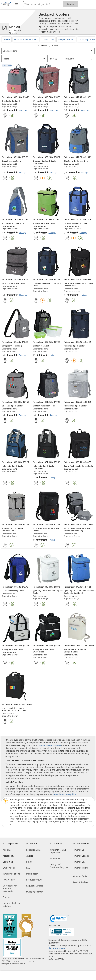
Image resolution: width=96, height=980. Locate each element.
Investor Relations (11, 875)
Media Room (32, 874)
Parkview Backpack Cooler (75, 406)
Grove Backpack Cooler (12, 161)
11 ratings (85, 110)
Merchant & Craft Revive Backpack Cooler (13, 530)
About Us (7, 850)
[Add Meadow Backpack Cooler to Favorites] (36, 238)
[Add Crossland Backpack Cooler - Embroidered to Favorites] (36, 178)
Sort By (54, 59)
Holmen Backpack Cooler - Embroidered (44, 467)
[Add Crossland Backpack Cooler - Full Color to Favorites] (36, 300)
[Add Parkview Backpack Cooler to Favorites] (67, 420)
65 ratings (23, 110)
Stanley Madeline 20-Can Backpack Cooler (75, 651)
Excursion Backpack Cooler (13, 283)
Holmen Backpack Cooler (13, 466)
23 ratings (54, 110)
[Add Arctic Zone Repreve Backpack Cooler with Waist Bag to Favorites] (67, 545)
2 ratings (23, 355)
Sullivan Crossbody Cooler (13, 591)
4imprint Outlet (80, 876)
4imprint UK (79, 862)
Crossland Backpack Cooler (76, 223)
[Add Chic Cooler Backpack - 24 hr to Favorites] (67, 178)
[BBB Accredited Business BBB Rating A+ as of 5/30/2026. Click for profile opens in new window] (62, 932)
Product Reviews (34, 880)
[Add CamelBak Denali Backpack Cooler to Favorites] (67, 483)
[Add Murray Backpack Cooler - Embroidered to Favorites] (36, 663)
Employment (8, 868)
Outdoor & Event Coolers (26, 39)
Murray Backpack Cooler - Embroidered (44, 651)
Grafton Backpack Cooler (44, 406)
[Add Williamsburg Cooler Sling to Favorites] (5, 238)
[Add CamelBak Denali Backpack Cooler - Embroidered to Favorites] (67, 300)
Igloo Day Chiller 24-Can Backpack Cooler (48, 592)
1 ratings (52, 233)
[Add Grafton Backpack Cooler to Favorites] (36, 420)
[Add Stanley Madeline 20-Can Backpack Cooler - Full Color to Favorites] (5, 721)
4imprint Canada (81, 856)
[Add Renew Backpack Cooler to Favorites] (67, 361)
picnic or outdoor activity (49, 745)
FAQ (28, 868)
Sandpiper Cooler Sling (12, 346)
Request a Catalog (35, 886)
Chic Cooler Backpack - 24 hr (76, 161)
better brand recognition (65, 794)
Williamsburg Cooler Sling (13, 223)
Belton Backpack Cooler (12, 406)
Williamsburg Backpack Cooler (46, 101)
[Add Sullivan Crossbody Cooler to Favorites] (5, 604)
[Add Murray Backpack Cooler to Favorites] (5, 663)
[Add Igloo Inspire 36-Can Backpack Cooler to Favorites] (36, 545)
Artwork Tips (56, 859)
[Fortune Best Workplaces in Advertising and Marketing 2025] (10, 926)
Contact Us (8, 862)
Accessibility (8, 856)
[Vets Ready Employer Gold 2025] (26, 926)
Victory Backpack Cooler (75, 101)
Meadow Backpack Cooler (44, 223)
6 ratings (23, 173)
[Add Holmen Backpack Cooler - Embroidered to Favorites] (36, 483)
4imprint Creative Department (58, 851)
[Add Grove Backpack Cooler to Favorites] (5, 178)
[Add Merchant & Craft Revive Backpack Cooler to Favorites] (5, 545)
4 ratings (54, 173)
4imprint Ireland (81, 868)
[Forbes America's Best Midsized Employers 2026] (12, 948)
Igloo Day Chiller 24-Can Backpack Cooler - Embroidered (79, 592)
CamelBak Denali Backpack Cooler (79, 466)
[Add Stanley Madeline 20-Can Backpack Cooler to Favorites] (67, 663)
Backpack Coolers (66, 39)
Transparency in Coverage (34, 900)
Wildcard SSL (55, 926)
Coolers (7, 39)
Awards (30, 856)
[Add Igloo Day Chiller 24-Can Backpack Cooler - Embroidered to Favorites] (67, 604)
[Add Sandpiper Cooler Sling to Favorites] (5, 361)
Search (70, 4)
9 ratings (54, 415)
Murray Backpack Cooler (12, 649)
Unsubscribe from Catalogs (11, 905)
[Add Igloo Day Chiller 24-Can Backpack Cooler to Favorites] (36, 604)
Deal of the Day (80, 882)
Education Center (34, 850)
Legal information (58, 948)
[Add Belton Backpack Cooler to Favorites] (5, 420)
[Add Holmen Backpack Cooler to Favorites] (5, 483)
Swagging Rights (35, 892)
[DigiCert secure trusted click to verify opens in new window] (59, 919)
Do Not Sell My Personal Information (12, 889)
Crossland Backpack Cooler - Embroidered (45, 162)
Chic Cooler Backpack (11, 101)
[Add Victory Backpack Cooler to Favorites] (67, 116)
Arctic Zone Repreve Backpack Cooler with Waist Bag (77, 530)
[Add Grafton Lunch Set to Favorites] (36, 361)
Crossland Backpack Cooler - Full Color (47, 285)
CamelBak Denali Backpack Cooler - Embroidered (79, 285)
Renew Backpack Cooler (74, 346)
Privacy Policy (9, 881)
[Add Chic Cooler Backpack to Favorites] (5, 116)
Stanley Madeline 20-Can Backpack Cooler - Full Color (14, 709)
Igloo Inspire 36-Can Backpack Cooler (46, 530)
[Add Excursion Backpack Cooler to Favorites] (5, 300)
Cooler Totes (48, 39)
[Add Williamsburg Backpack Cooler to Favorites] (36, 116)
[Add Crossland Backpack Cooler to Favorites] (67, 238)
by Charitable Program (59, 866)
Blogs (29, 862)
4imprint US (79, 850)
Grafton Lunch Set (41, 346)
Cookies (7, 898)
